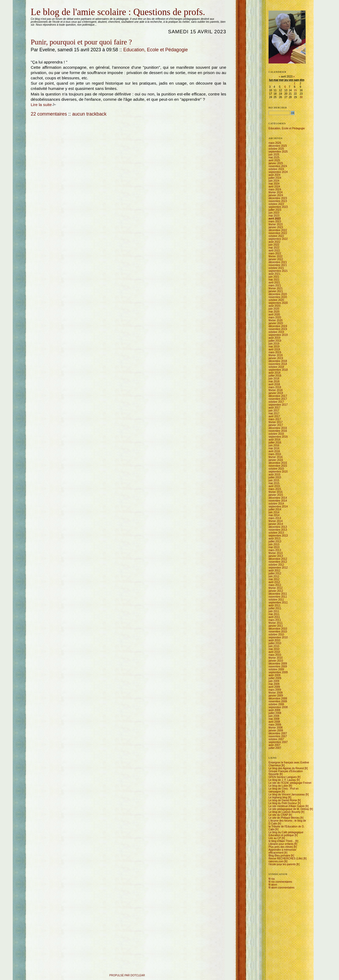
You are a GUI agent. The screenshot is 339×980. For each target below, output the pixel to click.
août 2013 (275, 539)
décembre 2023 (278, 198)
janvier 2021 (276, 291)
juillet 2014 (275, 509)
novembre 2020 (278, 297)
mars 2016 (275, 454)
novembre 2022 (278, 233)
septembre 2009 (278, 672)
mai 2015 (274, 483)
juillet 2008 (275, 713)
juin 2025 (274, 155)
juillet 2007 (275, 748)
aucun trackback (89, 114)
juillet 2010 (275, 643)
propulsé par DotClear (127, 975)
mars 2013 (275, 550)
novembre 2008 (278, 701)
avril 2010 (274, 652)
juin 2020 (274, 309)
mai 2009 (274, 684)
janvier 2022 (276, 259)
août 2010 (275, 640)
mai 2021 (274, 280)
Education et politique (281, 835)
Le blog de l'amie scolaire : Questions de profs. (118, 12)
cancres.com (276, 861)
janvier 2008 (276, 731)
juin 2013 (274, 544)
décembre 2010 (278, 629)
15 (295, 90)
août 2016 (275, 440)
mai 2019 (274, 347)
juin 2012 (274, 576)
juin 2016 (274, 445)
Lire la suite (41, 105)
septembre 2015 (278, 472)
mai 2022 (274, 248)
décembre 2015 (278, 463)
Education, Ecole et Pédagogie (156, 50)
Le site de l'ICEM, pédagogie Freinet (290, 783)
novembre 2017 (278, 399)
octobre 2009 (276, 669)
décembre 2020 (278, 294)
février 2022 (276, 256)
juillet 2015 (275, 477)
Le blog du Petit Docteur (283, 803)
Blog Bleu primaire (279, 856)
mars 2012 (275, 585)
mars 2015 (275, 489)
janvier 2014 (276, 524)
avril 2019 (274, 349)
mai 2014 (274, 515)
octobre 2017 (276, 402)
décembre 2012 (278, 559)
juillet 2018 (275, 376)
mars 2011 (275, 620)
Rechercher (278, 108)
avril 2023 (275, 219)
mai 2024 (274, 184)
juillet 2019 (275, 341)
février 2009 (276, 693)
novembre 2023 (278, 201)
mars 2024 (275, 189)
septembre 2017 (278, 405)
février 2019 (276, 355)
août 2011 (275, 605)
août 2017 (275, 408)
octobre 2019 (276, 332)
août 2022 (275, 242)
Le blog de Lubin (278, 786)
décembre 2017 (278, 396)
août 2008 (275, 710)
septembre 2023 (278, 207)
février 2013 (276, 553)
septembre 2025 (278, 152)
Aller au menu (43, 6)
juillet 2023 (275, 210)
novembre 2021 (278, 265)
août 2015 (275, 475)
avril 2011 (274, 617)
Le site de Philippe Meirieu (284, 818)
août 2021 (275, 274)
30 (301, 97)
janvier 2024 (276, 195)
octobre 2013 (276, 533)
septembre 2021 (278, 271)
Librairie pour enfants (281, 844)
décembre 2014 (278, 498)
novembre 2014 (278, 501)
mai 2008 (274, 719)
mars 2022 (275, 253)
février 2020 (276, 320)
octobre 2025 (276, 149)
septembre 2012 (278, 568)
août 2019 (275, 338)
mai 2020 (274, 312)
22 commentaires (49, 114)
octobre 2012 (276, 565)
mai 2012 (274, 579)
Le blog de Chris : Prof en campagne (284, 790)
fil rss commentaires (280, 882)
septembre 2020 (278, 303)
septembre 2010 (278, 637)
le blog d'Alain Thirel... (282, 841)
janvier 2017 (276, 425)
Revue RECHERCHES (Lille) (286, 858)
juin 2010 (274, 646)
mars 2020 (275, 317)
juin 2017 (274, 411)
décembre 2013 (278, 527)
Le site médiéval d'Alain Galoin (287, 806)
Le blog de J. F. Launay (282, 780)
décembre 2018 (278, 361)
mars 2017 (275, 419)
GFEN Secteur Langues (283, 777)
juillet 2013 (275, 541)
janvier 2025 (276, 163)
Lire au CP (275, 838)
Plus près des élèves (281, 847)
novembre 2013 (278, 530)
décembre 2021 (278, 262)
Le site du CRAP (278, 815)
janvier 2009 (276, 696)
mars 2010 (275, 655)
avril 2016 (274, 451)
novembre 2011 (278, 597)
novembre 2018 (278, 364)
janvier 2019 (276, 358)
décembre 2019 (278, 326)
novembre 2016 (278, 431)
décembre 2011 (278, 594)
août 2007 (275, 745)
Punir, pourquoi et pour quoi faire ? (81, 42)
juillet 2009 (275, 678)
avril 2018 (274, 384)
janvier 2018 (276, 393)
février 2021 (276, 288)
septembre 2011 (278, 603)
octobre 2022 (276, 236)
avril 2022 (274, 251)
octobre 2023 (276, 204)
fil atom (273, 885)
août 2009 (275, 675)
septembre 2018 (278, 370)
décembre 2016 (278, 428)
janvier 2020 (276, 323)
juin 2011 (274, 611)
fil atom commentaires (282, 888)
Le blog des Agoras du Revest (286, 768)
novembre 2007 (278, 736)
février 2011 (276, 623)
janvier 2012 (276, 591)
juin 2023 (274, 213)
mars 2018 (275, 387)
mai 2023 (274, 216)
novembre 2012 (278, 562)
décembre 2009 (278, 664)
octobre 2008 (276, 704)
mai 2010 (274, 649)
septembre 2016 (278, 437)
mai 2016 (274, 448)
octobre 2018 (276, 367)
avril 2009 (274, 687)
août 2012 (275, 571)
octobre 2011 (276, 600)
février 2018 (276, 390)
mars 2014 (275, 518)
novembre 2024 (278, 166)
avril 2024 (274, 187)
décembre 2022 (278, 230)
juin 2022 (274, 245)
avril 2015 (274, 486)
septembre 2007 (278, 742)
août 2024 (275, 175)
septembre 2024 (278, 172)
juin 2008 (274, 716)
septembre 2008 (278, 707)
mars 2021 (275, 285)
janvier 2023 (276, 227)
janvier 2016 (276, 460)
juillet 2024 (275, 178)
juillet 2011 (275, 608)
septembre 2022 (278, 239)
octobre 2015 (276, 469)
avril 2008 (274, 722)
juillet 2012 (275, 573)
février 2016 (276, 457)
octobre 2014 (276, 504)
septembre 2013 (278, 536)
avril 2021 (274, 283)
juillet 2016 (275, 443)
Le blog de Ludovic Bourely (285, 812)
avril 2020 (274, 315)
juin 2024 (274, 181)
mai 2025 (274, 157)
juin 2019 (274, 344)
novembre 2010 (278, 632)
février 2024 (276, 192)
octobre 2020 (276, 300)
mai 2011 (274, 614)
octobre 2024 (276, 169)
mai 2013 (274, 547)
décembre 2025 (278, 146)
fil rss (272, 879)
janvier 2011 (276, 626)
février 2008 (276, 728)
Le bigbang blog (278, 797)
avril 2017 (274, 416)
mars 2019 (275, 352)
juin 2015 (274, 480)
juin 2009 (274, 681)
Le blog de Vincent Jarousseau (287, 794)
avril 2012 (274, 582)
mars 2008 (275, 725)
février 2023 (276, 224)
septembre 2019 (278, 335)
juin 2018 (274, 379)
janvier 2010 (276, 661)
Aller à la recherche (56, 6)
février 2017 (276, 422)
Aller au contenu (31, 6)
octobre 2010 (276, 635)
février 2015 (276, 492)
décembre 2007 (278, 733)
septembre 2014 (278, 507)
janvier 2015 (276, 495)
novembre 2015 (278, 466)
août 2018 (275, 373)
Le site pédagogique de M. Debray (289, 809)
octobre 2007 (276, 739)
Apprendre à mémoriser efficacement (282, 851)
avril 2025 (274, 160)
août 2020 (275, 306)
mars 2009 (275, 690)
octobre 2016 (276, 434)
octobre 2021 (276, 268)
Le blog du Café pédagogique (286, 832)
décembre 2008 (278, 699)
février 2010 (276, 658)
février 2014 (276, 521)
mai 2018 (274, 381)
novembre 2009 (278, 667)
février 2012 (276, 588)
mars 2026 (275, 143)
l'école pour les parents (282, 864)
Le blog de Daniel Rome (283, 800)
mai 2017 (274, 413)
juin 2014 (274, 512)
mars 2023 (275, 221)
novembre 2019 (278, 329)
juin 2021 (274, 277)
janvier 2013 (276, 556)
